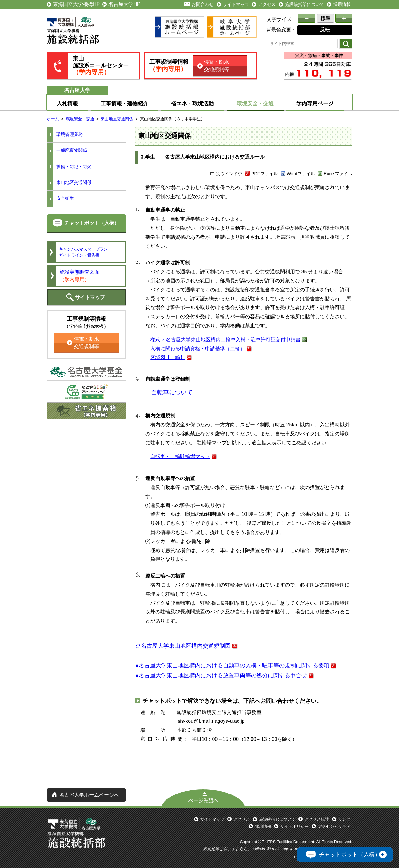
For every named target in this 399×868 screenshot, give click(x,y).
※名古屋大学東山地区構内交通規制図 (183, 646)
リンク (344, 819)
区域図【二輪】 (168, 357)
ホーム (53, 119)
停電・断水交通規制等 (217, 66)
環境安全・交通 (255, 103)
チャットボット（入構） (92, 223)
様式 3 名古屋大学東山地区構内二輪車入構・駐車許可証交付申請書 (225, 340)
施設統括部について (305, 4)
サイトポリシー (294, 826)
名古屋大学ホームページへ (89, 795)
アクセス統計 (317, 819)
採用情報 (342, 4)
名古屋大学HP (124, 4)
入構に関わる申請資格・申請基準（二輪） (198, 349)
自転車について (172, 392)
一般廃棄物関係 (72, 150)
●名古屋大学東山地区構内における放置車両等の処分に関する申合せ (221, 675)
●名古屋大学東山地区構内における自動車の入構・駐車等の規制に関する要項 (232, 665)
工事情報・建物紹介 (125, 103)
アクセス (267, 4)
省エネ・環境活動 (192, 103)
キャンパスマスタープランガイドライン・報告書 (83, 252)
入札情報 (67, 103)
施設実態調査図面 (79, 276)
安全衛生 (65, 198)
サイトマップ (236, 4)
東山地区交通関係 (117, 119)
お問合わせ (203, 4)
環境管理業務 (70, 134)
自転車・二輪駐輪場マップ (180, 456)
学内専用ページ (315, 103)
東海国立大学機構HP (76, 4)
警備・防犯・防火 (74, 167)
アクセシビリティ (334, 826)
